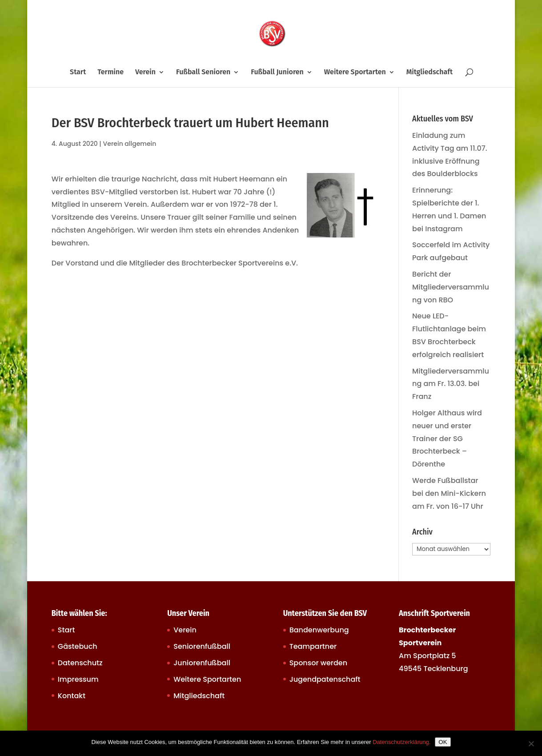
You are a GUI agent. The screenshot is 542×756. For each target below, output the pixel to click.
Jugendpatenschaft (325, 679)
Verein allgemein (130, 144)
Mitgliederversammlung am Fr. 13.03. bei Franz (451, 384)
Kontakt (72, 696)
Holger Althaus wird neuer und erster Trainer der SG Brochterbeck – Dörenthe (447, 438)
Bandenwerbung (319, 630)
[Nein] (531, 744)
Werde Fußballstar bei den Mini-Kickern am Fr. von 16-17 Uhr (449, 493)
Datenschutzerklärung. (401, 742)
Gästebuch (78, 646)
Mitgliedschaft (430, 72)
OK (443, 742)
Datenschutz (80, 663)
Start (78, 72)
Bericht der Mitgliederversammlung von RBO (451, 287)
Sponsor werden (318, 663)
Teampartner (313, 646)
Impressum (78, 679)
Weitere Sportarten (355, 72)
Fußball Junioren (277, 72)
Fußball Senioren (203, 72)
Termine (110, 72)
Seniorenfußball (202, 646)
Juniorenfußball (202, 663)
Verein (145, 72)
